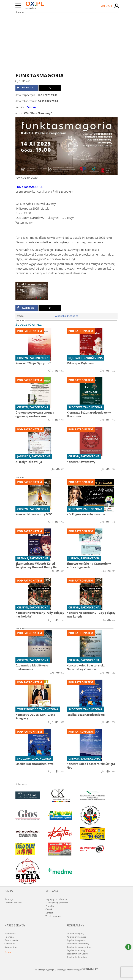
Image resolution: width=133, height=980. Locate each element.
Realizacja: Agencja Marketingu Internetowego (67, 970)
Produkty (50, 906)
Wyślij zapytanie (53, 916)
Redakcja (9, 899)
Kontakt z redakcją (13, 903)
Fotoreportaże (11, 940)
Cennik (49, 909)
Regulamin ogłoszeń (76, 940)
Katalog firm (10, 947)
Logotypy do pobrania (56, 899)
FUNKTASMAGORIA (29, 187)
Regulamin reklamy (76, 950)
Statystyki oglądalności (57, 903)
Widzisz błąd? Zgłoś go (66, 316)
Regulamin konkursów (77, 954)
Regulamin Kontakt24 (77, 957)
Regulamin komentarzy (78, 944)
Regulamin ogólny (75, 933)
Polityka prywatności (76, 937)
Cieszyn (31, 107)
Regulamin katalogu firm (78, 947)
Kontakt (49, 913)
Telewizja (9, 937)
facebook (25, 88)
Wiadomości (10, 933)
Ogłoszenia (10, 944)
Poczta (8, 952)
